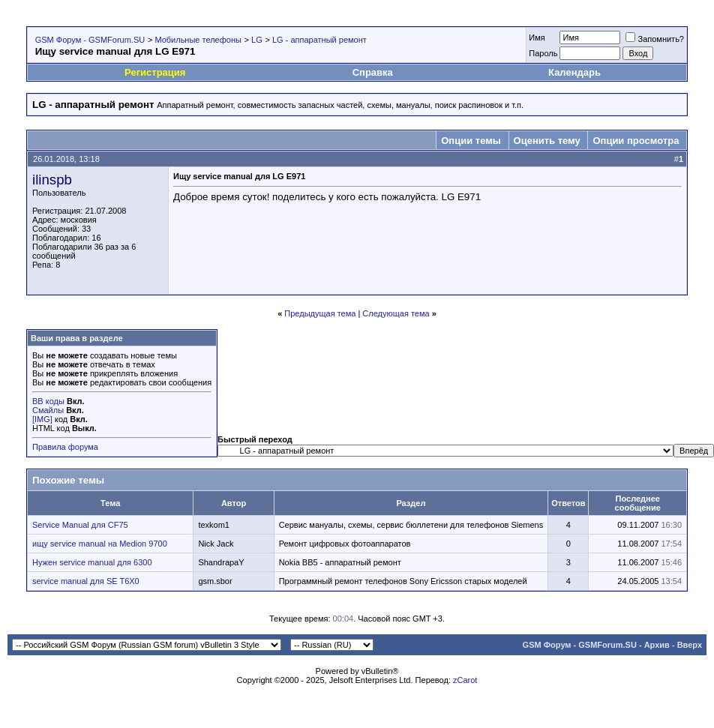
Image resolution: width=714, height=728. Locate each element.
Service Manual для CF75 (80, 525)
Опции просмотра (636, 141)
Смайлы (48, 410)
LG (257, 40)
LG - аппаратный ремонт (319, 40)
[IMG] (42, 419)
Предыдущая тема (320, 313)
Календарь (574, 72)
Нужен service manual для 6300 (92, 562)
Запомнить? (655, 39)
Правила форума (65, 447)
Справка (373, 72)
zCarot (465, 680)
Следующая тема (396, 313)
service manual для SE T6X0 (86, 581)
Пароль (543, 53)
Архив (657, 645)
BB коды (48, 401)
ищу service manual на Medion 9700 (100, 544)
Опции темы (471, 141)
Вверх (690, 645)
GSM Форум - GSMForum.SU (90, 40)
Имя (537, 37)
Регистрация (155, 72)
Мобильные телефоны (198, 40)
